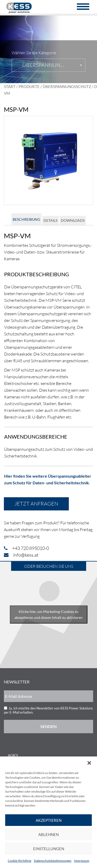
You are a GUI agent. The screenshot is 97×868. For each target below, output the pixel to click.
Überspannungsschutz (67, 86)
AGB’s (13, 755)
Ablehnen (48, 834)
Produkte (29, 86)
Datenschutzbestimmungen (53, 861)
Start (10, 86)
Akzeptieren (49, 820)
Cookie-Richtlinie (20, 861)
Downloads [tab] (73, 220)
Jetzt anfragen (36, 504)
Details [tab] (50, 220)
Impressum (82, 861)
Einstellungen (49, 849)
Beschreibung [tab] (26, 219)
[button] (89, 763)
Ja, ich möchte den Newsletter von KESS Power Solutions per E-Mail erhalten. (48, 710)
